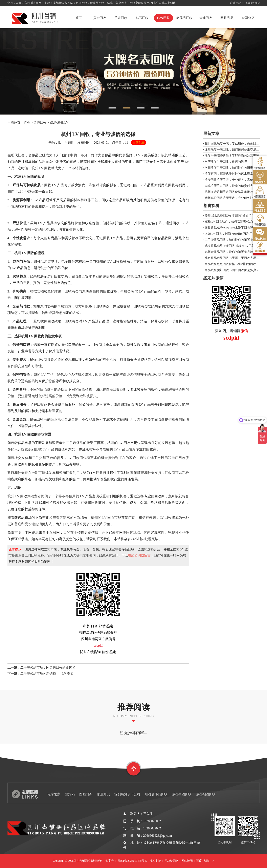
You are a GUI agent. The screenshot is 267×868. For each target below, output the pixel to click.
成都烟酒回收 (206, 794)
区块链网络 (172, 861)
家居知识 (103, 794)
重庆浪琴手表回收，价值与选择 (226, 162)
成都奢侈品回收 (156, 794)
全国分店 (248, 18)
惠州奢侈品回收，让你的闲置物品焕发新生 (233, 252)
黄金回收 (100, 18)
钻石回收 (142, 18)
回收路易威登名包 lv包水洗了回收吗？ (230, 228)
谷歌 (206, 861)
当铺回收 (206, 18)
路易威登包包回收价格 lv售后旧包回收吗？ (233, 264)
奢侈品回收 (184, 18)
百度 (199, 861)
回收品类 (227, 18)
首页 (79, 18)
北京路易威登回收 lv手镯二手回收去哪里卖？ (235, 258)
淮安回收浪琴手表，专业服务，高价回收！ (233, 180)
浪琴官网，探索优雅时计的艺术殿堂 (229, 174)
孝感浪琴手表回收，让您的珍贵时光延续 (232, 186)
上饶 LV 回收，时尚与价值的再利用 (228, 234)
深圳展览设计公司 (127, 794)
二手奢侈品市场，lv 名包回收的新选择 (48, 668)
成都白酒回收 (182, 794)
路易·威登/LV (59, 123)
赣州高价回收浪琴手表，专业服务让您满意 (233, 198)
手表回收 (121, 18)
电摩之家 (54, 794)
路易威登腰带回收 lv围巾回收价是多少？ (232, 270)
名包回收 (163, 18)
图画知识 (86, 794)
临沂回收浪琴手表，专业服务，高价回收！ (233, 143)
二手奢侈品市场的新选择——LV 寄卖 (47, 674)
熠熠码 (70, 794)
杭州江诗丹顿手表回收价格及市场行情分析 (233, 192)
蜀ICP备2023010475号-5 (132, 861)
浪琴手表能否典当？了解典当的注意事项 (232, 156)
